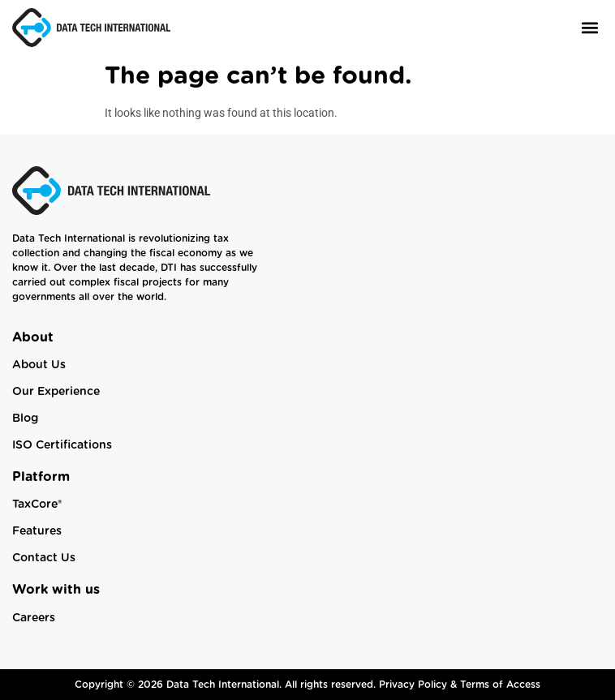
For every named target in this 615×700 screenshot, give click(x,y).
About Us (39, 365)
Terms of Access (500, 685)
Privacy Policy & (419, 685)
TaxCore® (37, 505)
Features (37, 531)
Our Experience (56, 392)
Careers (34, 618)
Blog (25, 419)
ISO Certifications (62, 445)
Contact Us (44, 558)
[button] (589, 27)
